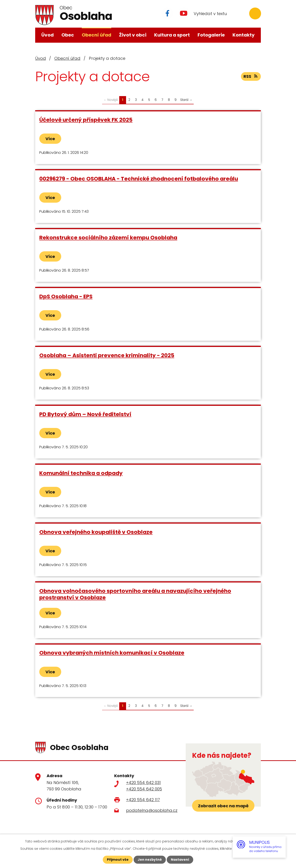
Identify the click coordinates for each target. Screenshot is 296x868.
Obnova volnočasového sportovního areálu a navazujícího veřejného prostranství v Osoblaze (135, 594)
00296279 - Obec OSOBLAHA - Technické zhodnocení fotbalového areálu (139, 179)
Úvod (48, 35)
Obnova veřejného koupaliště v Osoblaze (96, 532)
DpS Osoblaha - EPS (66, 296)
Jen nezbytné (150, 860)
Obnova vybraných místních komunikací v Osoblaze (112, 653)
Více (50, 139)
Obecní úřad (96, 35)
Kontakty (244, 35)
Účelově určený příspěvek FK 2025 (86, 120)
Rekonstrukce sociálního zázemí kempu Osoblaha (108, 237)
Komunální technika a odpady (81, 473)
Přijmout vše (118, 860)
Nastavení (180, 860)
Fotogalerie (211, 35)
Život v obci (133, 35)
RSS (251, 76)
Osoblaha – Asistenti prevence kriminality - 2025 (107, 355)
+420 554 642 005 (144, 789)
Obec (68, 35)
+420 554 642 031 (143, 783)
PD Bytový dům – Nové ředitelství (85, 414)
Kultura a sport (172, 35)
